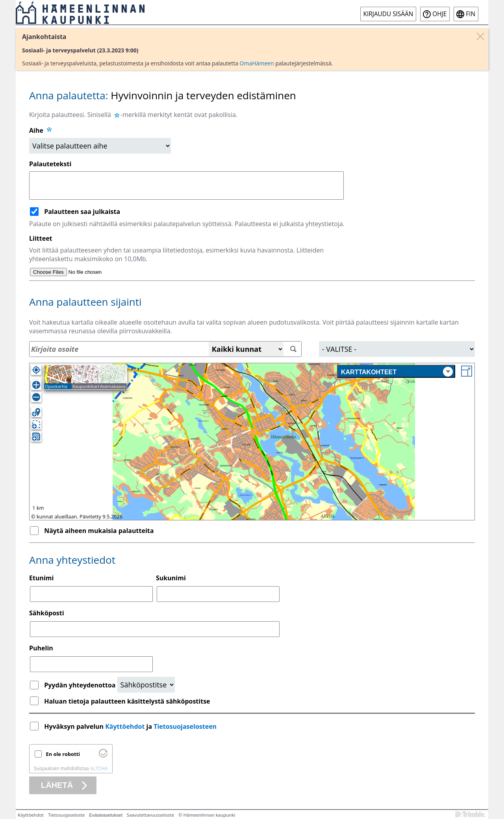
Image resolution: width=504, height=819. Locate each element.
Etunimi (41, 578)
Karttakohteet (397, 372)
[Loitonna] (36, 397)
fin (471, 14)
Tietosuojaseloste (66, 815)
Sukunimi (171, 578)
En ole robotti (63, 754)
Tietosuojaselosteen (185, 726)
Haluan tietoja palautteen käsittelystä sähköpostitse (127, 701)
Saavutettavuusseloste (150, 815)
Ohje (439, 14)
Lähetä (57, 785)
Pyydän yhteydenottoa (81, 685)
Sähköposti (47, 613)
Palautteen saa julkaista (82, 212)
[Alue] (397, 349)
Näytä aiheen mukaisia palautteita (99, 531)
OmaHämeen (257, 63)
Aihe (36, 130)
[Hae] (294, 349)
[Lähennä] (36, 385)
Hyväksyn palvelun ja (131, 726)
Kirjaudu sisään (388, 14)
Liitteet (41, 238)
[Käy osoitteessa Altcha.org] (103, 756)
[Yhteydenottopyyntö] (146, 685)
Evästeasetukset (106, 815)
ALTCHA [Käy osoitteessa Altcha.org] (99, 768)
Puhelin (41, 648)
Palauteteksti (50, 164)
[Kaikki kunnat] (246, 349)
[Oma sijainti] (36, 370)
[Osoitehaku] (165, 349)
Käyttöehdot (125, 726)
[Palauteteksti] (186, 186)
